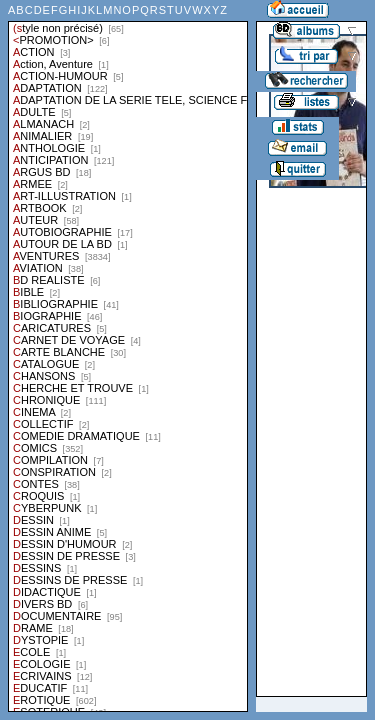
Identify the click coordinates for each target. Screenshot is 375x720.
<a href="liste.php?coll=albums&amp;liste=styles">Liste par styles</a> (128, 356)
